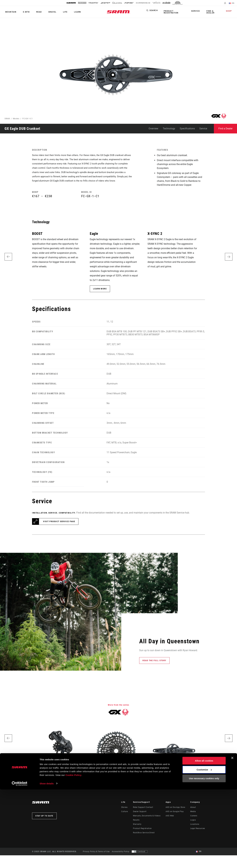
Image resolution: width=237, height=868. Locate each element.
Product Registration (170, 12)
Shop (230, 11)
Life (59, 12)
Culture (124, 818)
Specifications (187, 129)
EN (232, 3)
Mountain (10, 12)
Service (197, 11)
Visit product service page (59, 528)
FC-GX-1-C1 (28, 119)
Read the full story (154, 667)
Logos (193, 827)
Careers (194, 822)
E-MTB (24, 12)
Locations (195, 831)
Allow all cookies (204, 839)
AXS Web (170, 822)
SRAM (7, 119)
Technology (169, 129)
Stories (124, 814)
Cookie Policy (74, 854)
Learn (70, 12)
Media (193, 818)
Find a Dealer (210, 12)
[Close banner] (232, 837)
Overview (153, 129)
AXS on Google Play (175, 818)
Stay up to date (44, 823)
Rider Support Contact (143, 814)
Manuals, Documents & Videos (147, 822)
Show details (47, 862)
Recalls (136, 827)
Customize (204, 848)
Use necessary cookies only (204, 857)
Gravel (48, 12)
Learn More (100, 296)
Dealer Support (140, 818)
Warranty (137, 831)
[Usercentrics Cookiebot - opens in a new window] (20, 862)
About (193, 814)
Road (36, 12)
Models (16, 119)
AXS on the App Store (175, 814)
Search (154, 11)
